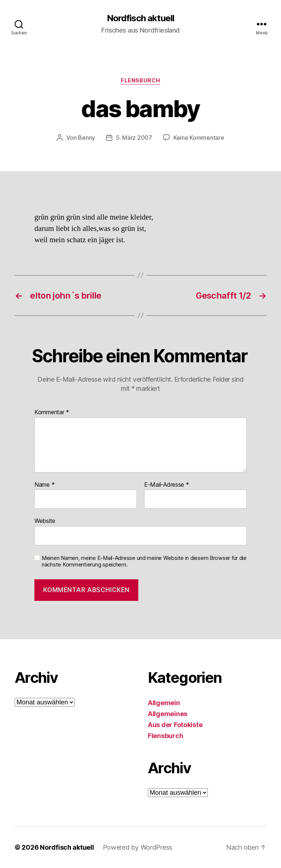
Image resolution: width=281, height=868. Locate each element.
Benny (87, 138)
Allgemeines (168, 714)
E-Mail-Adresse (167, 485)
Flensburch (140, 81)
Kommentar (52, 412)
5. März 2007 (134, 138)
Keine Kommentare (199, 138)
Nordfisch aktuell (140, 18)
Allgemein (164, 703)
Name (44, 485)
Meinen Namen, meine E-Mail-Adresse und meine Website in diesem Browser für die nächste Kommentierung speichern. (144, 562)
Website (45, 521)
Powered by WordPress (138, 847)
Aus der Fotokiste (175, 725)
